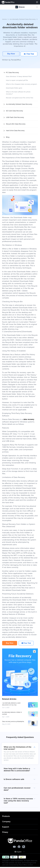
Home (4, 19)
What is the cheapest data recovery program (21, 84)
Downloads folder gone (14, 88)
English (19, 852)
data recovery (29, 419)
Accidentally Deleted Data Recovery (23, 19)
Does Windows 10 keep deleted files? (19, 76)
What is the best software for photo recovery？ (18, 93)
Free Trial (30, 54)
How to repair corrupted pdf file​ (17, 80)
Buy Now (11, 54)
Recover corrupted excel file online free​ (20, 98)
